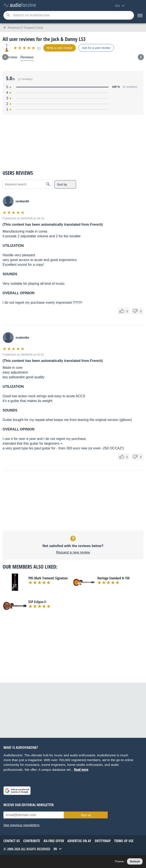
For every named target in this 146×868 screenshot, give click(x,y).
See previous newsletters (22, 825)
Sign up (86, 815)
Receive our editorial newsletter (29, 805)
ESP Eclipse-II (37, 602)
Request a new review (73, 552)
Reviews (27, 57)
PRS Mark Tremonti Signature (48, 578)
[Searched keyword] (69, 15)
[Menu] (140, 15)
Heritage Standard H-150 (113, 578)
